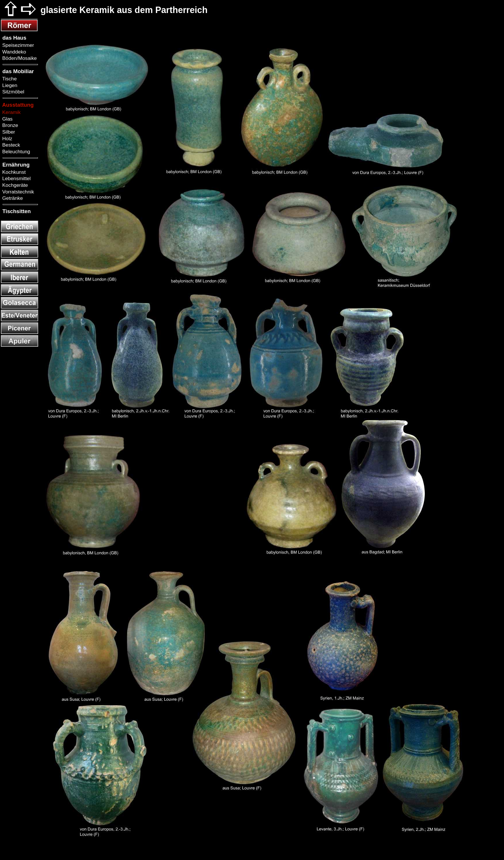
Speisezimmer (17, 45)
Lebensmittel (16, 178)
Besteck (10, 145)
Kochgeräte (14, 185)
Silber (8, 132)
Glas (7, 119)
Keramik (11, 112)
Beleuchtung (15, 152)
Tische (9, 79)
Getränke (12, 198)
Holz (7, 139)
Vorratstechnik (17, 192)
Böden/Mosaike (19, 58)
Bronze (10, 125)
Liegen (9, 85)
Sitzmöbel (13, 92)
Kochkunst (13, 172)
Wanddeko (13, 52)
